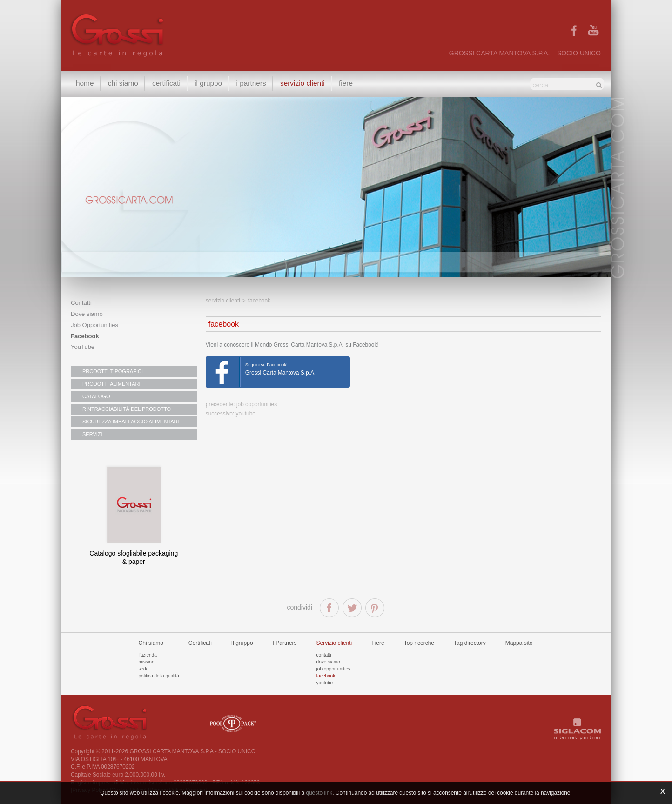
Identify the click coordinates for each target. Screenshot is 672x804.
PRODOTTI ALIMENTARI (111, 384)
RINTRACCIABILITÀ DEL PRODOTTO (127, 409)
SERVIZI (92, 434)
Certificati (168, 84)
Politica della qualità (159, 676)
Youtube (325, 683)
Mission (147, 662)
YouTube (83, 347)
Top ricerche (419, 643)
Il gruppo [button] (211, 84)
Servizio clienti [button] (306, 84)
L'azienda (148, 655)
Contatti (81, 303)
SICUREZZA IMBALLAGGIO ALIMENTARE (132, 422)
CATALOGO (96, 396)
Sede (144, 669)
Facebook (85, 336)
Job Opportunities (94, 325)
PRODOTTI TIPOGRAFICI (113, 371)
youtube (246, 414)
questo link (319, 793)
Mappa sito (519, 643)
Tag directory (470, 643)
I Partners (254, 84)
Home (85, 84)
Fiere (350, 84)
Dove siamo (87, 314)
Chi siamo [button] (124, 84)
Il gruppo (242, 643)
